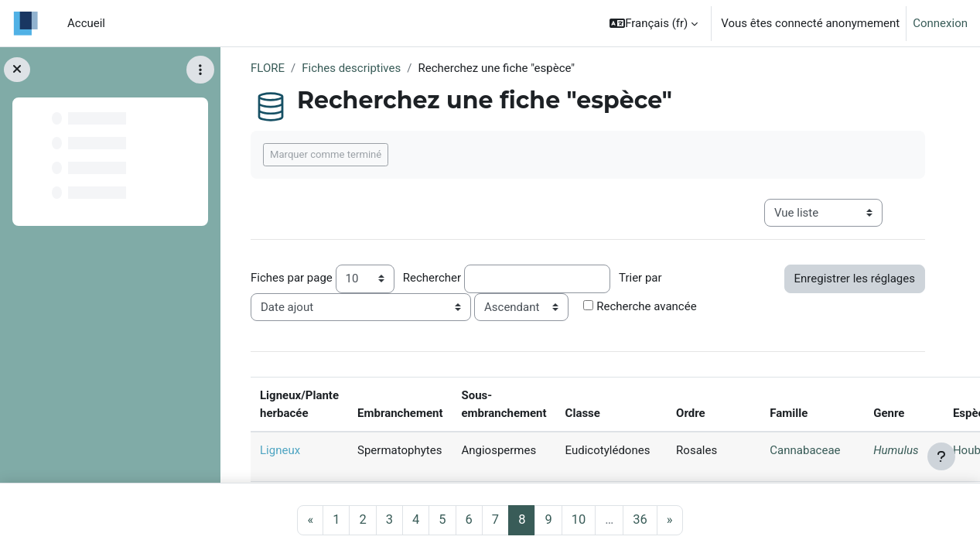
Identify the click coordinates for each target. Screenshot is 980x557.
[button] (654, 23)
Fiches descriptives (351, 68)
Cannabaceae (805, 450)
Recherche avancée (646, 306)
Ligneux (280, 450)
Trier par (640, 278)
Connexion (940, 23)
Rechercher (432, 278)
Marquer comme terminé (326, 154)
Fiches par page (292, 278)
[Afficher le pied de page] (941, 456)
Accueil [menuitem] (86, 23)
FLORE (268, 68)
